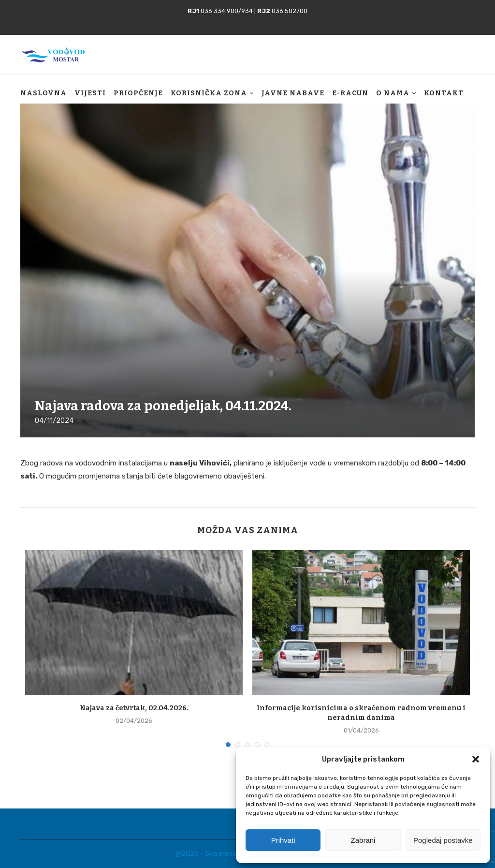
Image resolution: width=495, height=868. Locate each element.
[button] (476, 759)
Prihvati (283, 840)
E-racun (350, 93)
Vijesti (90, 93)
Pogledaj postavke (443, 840)
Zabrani (363, 840)
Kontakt (444, 93)
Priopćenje (138, 93)
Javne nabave (293, 93)
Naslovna (44, 93)
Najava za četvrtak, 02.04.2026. (134, 708)
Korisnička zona (209, 93)
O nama (393, 93)
